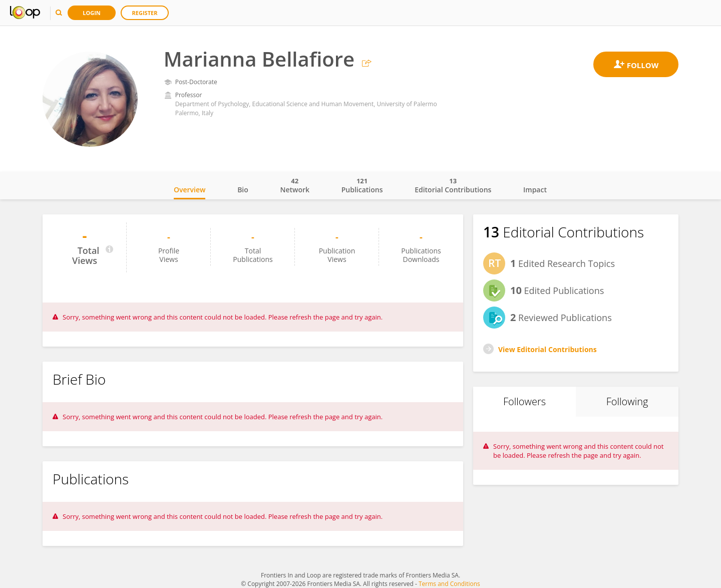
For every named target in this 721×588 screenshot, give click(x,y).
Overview (190, 190)
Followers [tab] (524, 401)
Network (295, 185)
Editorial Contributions (453, 185)
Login (92, 13)
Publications (362, 185)
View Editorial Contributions (548, 349)
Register (145, 13)
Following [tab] (627, 401)
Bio (243, 190)
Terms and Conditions (449, 584)
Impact (535, 190)
